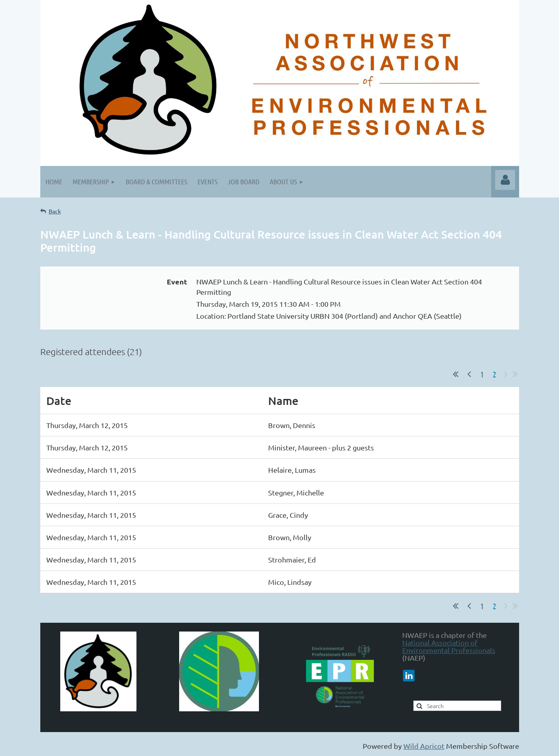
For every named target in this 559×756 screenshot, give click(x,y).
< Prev (469, 374)
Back (55, 211)
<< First (456, 374)
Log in (505, 180)
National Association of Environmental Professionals (449, 646)
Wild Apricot (424, 746)
